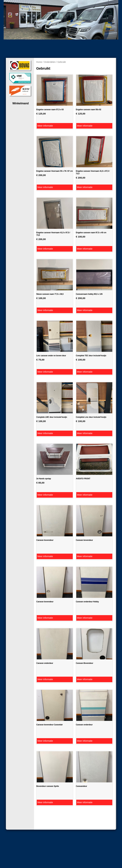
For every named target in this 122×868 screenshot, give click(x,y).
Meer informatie (45, 126)
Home (39, 62)
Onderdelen (50, 62)
